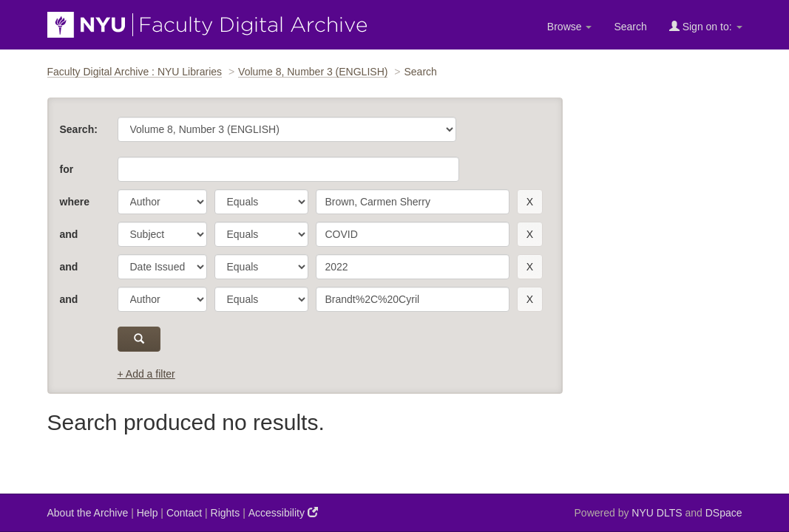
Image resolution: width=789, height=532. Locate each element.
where (75, 202)
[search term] (413, 202)
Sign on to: (706, 26)
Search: (79, 129)
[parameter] (162, 202)
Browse (570, 27)
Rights (226, 513)
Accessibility (283, 512)
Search (630, 27)
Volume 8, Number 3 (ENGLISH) (313, 72)
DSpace (724, 513)
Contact (184, 513)
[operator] (261, 202)
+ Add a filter (146, 374)
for (67, 169)
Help (148, 513)
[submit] (139, 339)
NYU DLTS (657, 513)
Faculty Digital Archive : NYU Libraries (135, 72)
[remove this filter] (530, 202)
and (69, 234)
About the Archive (88, 513)
